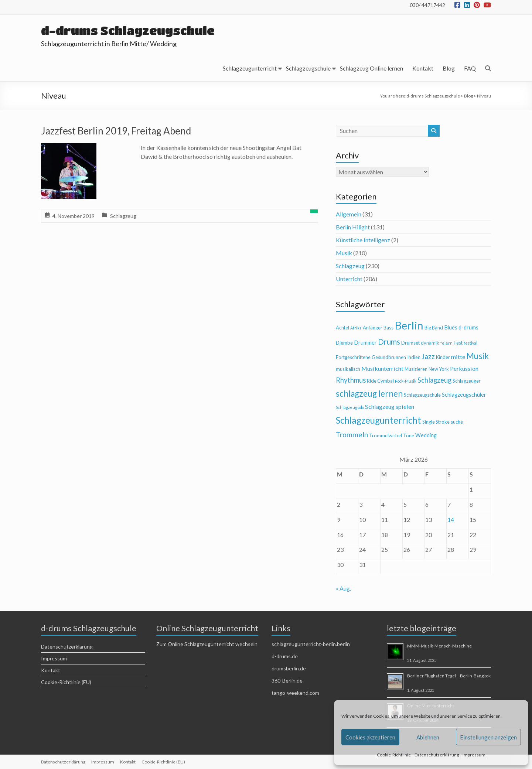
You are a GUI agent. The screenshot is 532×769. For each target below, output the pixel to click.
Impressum (474, 755)
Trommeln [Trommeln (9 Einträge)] (352, 435)
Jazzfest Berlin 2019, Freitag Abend (116, 131)
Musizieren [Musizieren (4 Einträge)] (416, 369)
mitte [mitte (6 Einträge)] (458, 357)
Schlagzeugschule (308, 68)
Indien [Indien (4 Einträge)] (414, 357)
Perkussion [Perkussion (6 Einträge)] (464, 368)
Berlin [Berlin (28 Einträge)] (409, 325)
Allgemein (349, 214)
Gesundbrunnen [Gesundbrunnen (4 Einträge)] (389, 357)
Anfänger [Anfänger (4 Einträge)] (373, 328)
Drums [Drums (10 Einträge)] (389, 342)
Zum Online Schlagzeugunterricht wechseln (207, 644)
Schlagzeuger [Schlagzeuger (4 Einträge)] (467, 381)
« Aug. (343, 588)
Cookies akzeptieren (370, 737)
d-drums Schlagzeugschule (128, 30)
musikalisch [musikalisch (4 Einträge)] (348, 369)
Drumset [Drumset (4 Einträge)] (410, 343)
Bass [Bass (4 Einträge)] (388, 328)
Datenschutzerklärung (437, 755)
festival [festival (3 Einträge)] (470, 343)
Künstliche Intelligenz (363, 240)
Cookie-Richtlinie (394, 755)
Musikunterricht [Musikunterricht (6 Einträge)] (382, 368)
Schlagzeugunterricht (250, 68)
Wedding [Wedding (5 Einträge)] (426, 435)
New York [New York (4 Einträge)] (439, 369)
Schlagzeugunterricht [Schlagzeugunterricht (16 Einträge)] (378, 420)
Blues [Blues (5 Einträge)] (451, 327)
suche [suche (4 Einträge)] (457, 422)
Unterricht (349, 279)
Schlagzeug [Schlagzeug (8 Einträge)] (434, 380)
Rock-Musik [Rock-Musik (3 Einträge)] (406, 381)
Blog (449, 68)
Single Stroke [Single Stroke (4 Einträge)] (436, 422)
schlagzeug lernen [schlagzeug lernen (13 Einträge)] (369, 394)
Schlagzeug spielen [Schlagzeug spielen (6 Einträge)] (390, 406)
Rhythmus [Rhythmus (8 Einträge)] (351, 380)
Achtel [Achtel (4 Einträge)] (342, 328)
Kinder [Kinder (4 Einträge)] (443, 357)
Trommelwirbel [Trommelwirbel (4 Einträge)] (386, 435)
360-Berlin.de (287, 681)
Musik (344, 253)
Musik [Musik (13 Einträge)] (478, 356)
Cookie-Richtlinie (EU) (66, 682)
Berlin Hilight (353, 227)
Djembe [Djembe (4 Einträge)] (344, 343)
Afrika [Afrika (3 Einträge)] (356, 328)
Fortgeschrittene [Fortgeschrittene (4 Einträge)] (353, 357)
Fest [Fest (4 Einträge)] (458, 343)
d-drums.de (285, 656)
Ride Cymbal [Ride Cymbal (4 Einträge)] (380, 381)
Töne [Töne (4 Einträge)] (409, 435)
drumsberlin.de (289, 668)
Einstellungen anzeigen (488, 737)
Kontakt (423, 68)
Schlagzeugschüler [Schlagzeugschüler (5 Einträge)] (464, 395)
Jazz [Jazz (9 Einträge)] (428, 356)
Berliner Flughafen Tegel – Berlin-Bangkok (449, 676)
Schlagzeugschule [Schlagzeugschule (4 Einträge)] (422, 395)
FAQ (470, 68)
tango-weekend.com (295, 693)
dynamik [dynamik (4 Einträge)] (430, 343)
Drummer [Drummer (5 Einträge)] (365, 343)
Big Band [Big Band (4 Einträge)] (434, 328)
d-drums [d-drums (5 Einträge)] (468, 327)
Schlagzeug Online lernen (371, 68)
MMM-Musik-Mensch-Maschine (439, 646)
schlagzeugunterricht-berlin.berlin (311, 644)
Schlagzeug (123, 216)
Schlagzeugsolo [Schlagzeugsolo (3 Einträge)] (350, 407)
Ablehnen (428, 737)
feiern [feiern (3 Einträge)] (446, 343)
